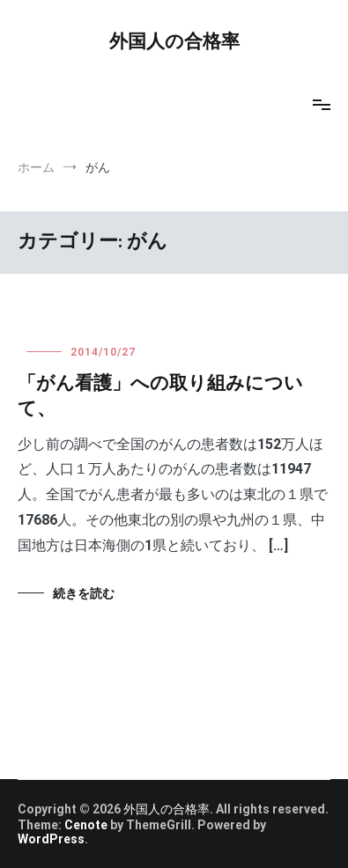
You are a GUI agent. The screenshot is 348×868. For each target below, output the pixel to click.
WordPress (51, 839)
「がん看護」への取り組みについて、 (160, 397)
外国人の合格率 (174, 42)
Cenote (86, 825)
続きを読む (84, 593)
